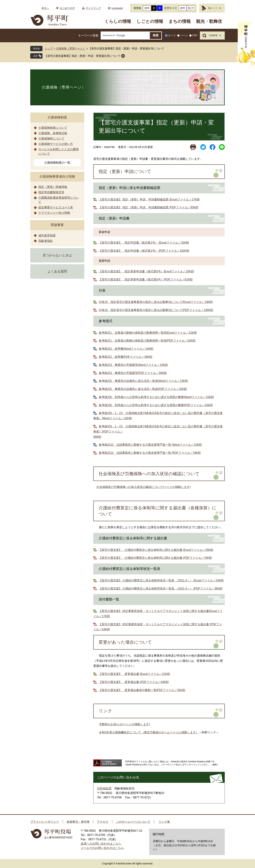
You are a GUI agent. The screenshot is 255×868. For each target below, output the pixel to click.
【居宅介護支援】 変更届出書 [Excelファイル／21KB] (134, 674)
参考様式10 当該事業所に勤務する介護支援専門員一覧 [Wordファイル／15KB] (150, 445)
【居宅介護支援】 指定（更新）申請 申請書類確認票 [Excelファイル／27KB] (149, 199)
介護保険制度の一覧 (57, 163)
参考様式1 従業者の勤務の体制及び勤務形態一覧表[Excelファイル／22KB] (148, 333)
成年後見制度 (47, 235)
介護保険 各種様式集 (53, 133)
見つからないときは (57, 255)
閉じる (123, 56)
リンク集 (164, 822)
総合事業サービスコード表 (56, 207)
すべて (172, 35)
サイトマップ (93, 8)
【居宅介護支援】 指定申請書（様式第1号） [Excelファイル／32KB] (144, 243)
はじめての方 (67, 8)
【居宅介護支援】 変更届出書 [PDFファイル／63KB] (134, 682)
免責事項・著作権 (78, 822)
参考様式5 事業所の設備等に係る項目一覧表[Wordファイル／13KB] (143, 381)
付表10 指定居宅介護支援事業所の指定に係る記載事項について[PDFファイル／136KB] (156, 310)
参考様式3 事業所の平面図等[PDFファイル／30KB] (133, 373)
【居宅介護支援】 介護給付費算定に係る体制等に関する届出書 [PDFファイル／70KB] (155, 558)
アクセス (103, 822)
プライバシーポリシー (45, 822)
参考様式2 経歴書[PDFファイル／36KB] (125, 357)
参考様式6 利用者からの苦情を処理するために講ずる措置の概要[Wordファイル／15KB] (156, 397)
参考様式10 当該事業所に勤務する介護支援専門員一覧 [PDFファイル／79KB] (150, 453)
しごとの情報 (150, 21)
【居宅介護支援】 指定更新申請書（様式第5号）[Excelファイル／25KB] (146, 271)
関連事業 (57, 225)
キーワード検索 (88, 36)
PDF (195, 35)
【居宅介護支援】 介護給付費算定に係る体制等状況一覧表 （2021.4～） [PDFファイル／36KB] (160, 589)
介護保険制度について (53, 128)
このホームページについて (133, 822)
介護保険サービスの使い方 (56, 144)
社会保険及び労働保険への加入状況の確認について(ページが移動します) (144, 487)
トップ (49, 48)
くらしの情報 (118, 21)
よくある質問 (57, 271)
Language (117, 8)
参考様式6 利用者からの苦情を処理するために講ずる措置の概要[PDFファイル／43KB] (156, 405)
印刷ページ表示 (193, 147)
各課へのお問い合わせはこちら (101, 844)
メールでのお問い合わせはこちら (102, 848)
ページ (184, 35)
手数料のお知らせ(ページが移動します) (125, 724)
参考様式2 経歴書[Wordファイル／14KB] (126, 349)
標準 (147, 8)
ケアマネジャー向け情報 (54, 213)
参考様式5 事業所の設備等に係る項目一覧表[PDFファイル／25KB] (143, 389)
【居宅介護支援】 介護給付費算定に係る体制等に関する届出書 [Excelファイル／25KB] (156, 550)
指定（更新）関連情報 (53, 187)
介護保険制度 (57, 117)
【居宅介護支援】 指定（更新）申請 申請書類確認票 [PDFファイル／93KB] (148, 207)
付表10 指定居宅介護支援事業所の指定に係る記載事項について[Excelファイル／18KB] (156, 302)
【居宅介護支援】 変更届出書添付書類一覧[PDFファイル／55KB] (142, 690)
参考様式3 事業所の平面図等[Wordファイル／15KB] (133, 365)
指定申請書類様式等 (51, 192)
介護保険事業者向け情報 (57, 177)
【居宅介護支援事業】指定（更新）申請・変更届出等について (82, 56)
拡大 (191, 8)
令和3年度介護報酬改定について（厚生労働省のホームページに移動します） (149, 732)
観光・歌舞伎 (209, 21)
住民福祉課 (104, 788)
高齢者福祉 (46, 241)
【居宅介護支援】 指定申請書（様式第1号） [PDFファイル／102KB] (144, 251)
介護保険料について (51, 139)
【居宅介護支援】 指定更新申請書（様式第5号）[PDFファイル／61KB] (146, 279)
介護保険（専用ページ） (71, 48)
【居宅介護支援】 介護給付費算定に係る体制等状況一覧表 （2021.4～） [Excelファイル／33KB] (161, 580)
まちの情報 (180, 21)
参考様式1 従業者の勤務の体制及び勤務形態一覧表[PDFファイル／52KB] (147, 341)
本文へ (45, 8)
